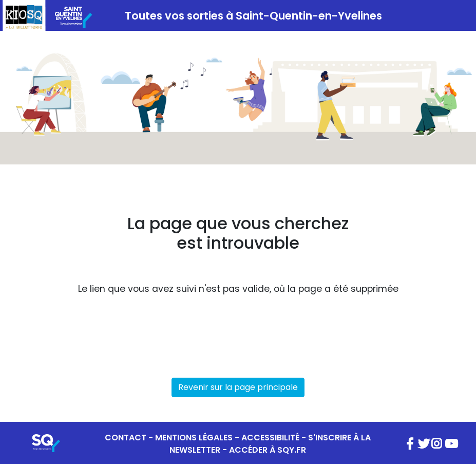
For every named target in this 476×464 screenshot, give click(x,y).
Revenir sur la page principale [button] (238, 387)
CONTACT (126, 438)
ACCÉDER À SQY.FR (268, 450)
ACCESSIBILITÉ (270, 438)
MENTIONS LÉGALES (194, 438)
